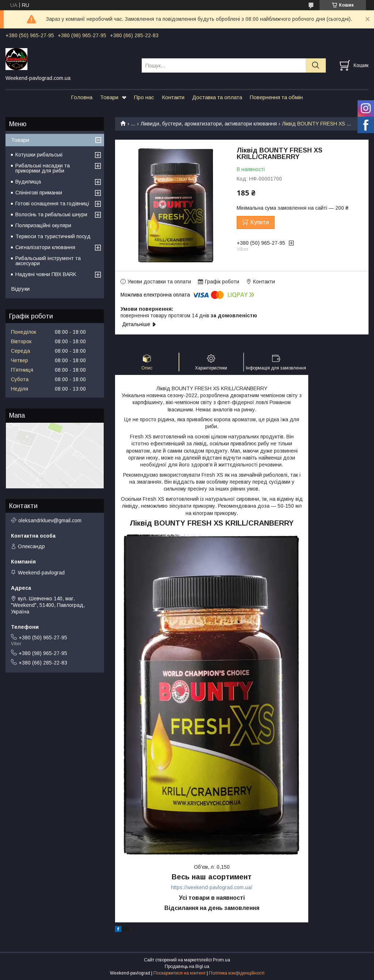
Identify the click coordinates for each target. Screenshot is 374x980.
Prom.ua (222, 960)
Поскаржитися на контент (180, 973)
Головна (82, 97)
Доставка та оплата (217, 97)
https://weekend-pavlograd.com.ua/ (212, 887)
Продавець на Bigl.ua (187, 967)
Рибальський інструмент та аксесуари (48, 261)
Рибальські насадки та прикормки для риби (43, 168)
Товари (109, 97)
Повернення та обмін (276, 97)
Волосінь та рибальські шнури (51, 214)
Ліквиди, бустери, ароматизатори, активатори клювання (209, 124)
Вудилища (28, 182)
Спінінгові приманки (39, 193)
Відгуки (20, 289)
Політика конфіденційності (237, 973)
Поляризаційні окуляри (43, 225)
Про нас (144, 97)
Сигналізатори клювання (45, 247)
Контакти (173, 97)
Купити (259, 222)
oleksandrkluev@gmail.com (50, 520)
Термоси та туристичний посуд (53, 236)
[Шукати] (316, 65)
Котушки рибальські (39, 155)
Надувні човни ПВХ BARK (46, 274)
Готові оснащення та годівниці (52, 204)
